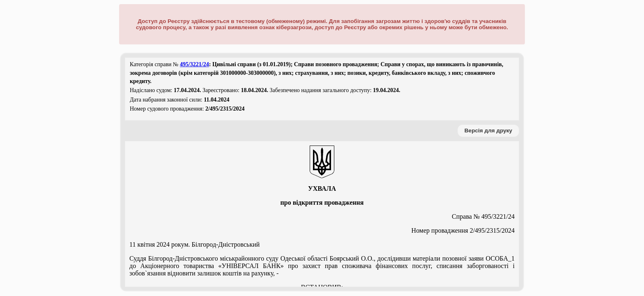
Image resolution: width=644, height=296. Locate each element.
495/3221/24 (194, 64)
